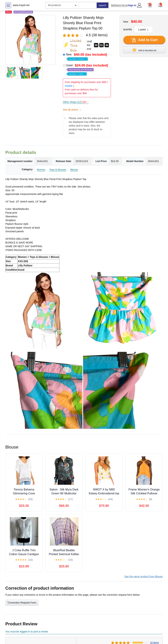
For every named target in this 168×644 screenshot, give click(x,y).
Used (87, 69)
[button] (160, 5)
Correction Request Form (22, 602)
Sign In (132, 5)
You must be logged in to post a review (27, 632)
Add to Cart (145, 40)
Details (69, 86)
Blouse (74, 170)
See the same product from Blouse (143, 576)
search (103, 5)
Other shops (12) (76, 102)
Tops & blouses (58, 170)
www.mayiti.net (21, 5)
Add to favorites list (144, 50)
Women (41, 170)
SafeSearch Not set (119, 5)
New (87, 56)
